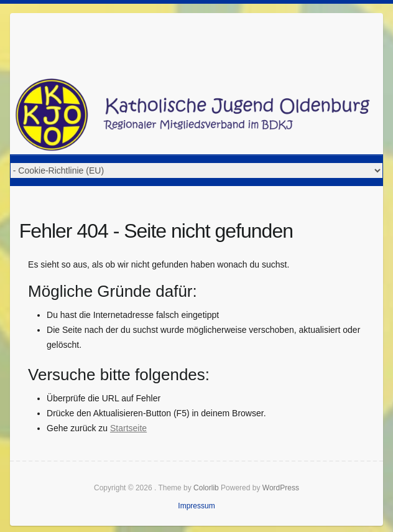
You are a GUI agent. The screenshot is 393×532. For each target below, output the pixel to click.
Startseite (128, 428)
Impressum (196, 506)
